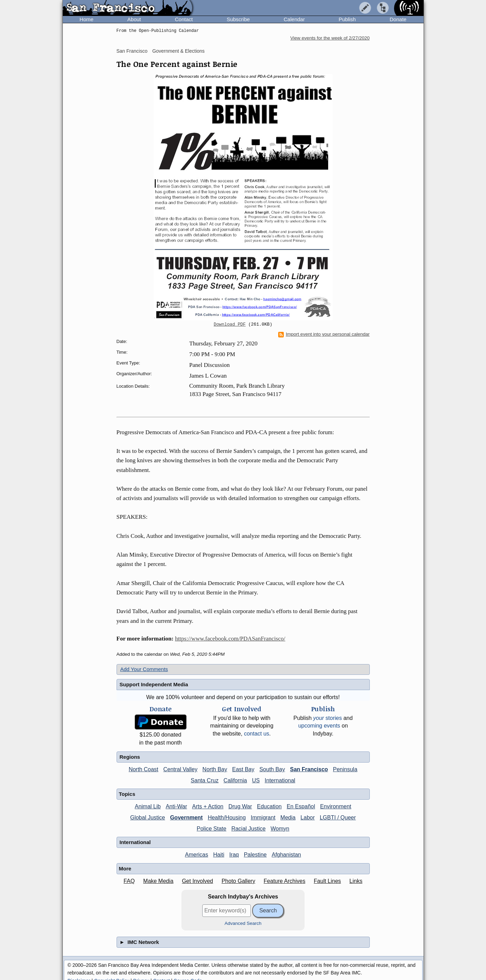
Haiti (219, 855)
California (235, 780)
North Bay (215, 769)
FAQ (129, 881)
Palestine (255, 855)
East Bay (243, 769)
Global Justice (148, 818)
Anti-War (177, 806)
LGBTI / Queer (338, 818)
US (256, 780)
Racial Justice (249, 829)
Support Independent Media (154, 684)
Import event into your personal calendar (324, 334)
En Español (301, 806)
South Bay (272, 769)
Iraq (234, 855)
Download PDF (230, 325)
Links (356, 881)
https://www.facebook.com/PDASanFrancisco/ (230, 639)
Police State (211, 829)
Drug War (240, 806)
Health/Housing (227, 818)
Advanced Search (243, 923)
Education (269, 806)
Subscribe (238, 19)
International (280, 780)
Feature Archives (284, 881)
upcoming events (319, 726)
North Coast (143, 769)
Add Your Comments (144, 669)
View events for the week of (330, 38)
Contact (184, 19)
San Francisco (132, 51)
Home (86, 19)
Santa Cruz (205, 780)
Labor (308, 818)
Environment (336, 806)
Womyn (280, 829)
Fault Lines (327, 881)
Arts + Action (208, 806)
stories (328, 718)
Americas (197, 855)
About (134, 19)
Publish (347, 19)
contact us (257, 734)
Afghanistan (286, 855)
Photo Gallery (238, 881)
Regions (130, 757)
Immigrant (263, 818)
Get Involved (197, 881)
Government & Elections (178, 51)
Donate (398, 19)
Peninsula (345, 769)
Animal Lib (148, 806)
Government (186, 818)
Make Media (158, 881)
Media (288, 818)
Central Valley (180, 769)
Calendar (294, 19)
